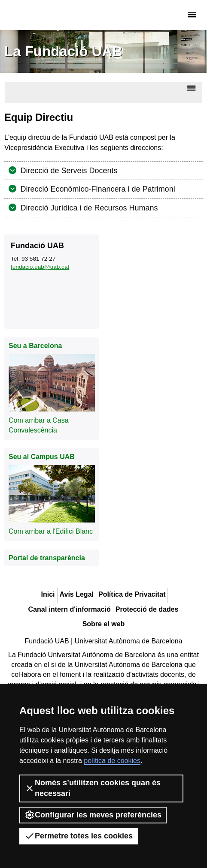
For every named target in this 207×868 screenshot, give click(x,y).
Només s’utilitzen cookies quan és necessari (93, 788)
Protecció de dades (147, 609)
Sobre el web (104, 624)
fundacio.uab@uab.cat (40, 267)
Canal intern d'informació (70, 609)
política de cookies (112, 761)
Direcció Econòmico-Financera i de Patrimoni (97, 189)
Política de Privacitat (132, 594)
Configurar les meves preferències (93, 815)
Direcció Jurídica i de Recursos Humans (88, 208)
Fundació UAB (41, 15)
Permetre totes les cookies (79, 836)
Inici (48, 594)
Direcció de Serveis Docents (68, 171)
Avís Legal (77, 594)
